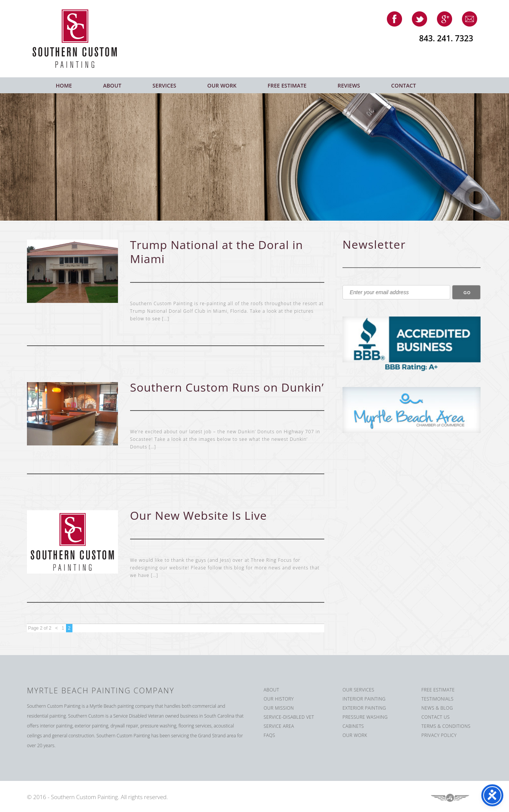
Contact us (436, 717)
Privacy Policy (439, 735)
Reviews (349, 85)
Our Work (222, 85)
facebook (394, 19)
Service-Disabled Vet (289, 717)
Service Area (279, 726)
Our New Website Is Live (199, 515)
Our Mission (279, 708)
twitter (419, 19)
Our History (279, 699)
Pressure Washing (365, 717)
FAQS (269, 735)
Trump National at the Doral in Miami (217, 252)
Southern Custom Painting (81, 39)
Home (64, 85)
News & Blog (437, 708)
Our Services (358, 690)
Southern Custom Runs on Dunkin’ (227, 387)
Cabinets (353, 726)
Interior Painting (364, 699)
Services (164, 85)
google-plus (445, 19)
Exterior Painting (364, 708)
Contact (404, 85)
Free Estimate (287, 85)
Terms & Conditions (446, 726)
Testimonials (438, 699)
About (112, 85)
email (470, 19)
